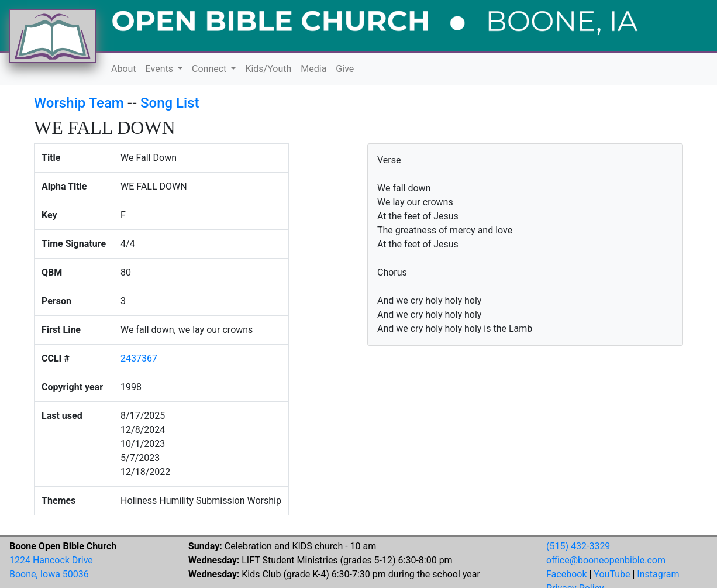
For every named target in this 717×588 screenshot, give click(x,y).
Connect (210, 69)
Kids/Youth (268, 69)
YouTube (612, 574)
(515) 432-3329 (578, 546)
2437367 (139, 358)
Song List (170, 103)
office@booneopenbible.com (606, 560)
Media (313, 69)
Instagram (658, 574)
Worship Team (79, 103)
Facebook (566, 574)
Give (345, 69)
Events (161, 69)
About (124, 69)
